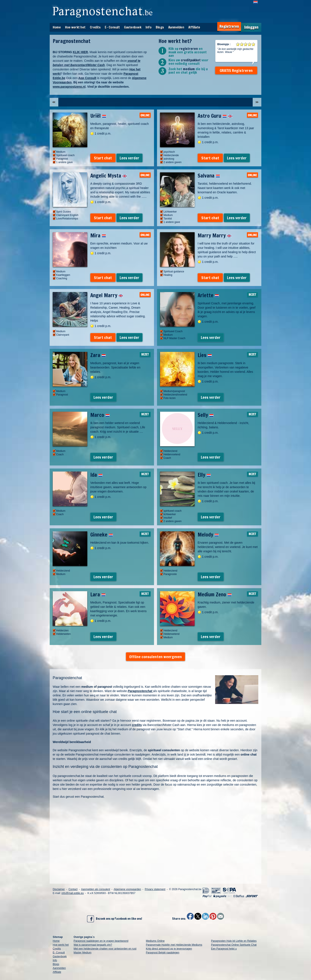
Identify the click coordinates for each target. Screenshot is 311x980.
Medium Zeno (215, 594)
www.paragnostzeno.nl (69, 87)
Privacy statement (155, 889)
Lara (98, 594)
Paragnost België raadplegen (163, 953)
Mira (98, 235)
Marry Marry (214, 235)
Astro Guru (215, 116)
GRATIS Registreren (236, 70)
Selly (206, 415)
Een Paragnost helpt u (224, 949)
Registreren (229, 26)
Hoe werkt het (75, 27)
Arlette (208, 295)
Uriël (98, 116)
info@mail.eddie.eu (73, 893)
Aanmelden (176, 27)
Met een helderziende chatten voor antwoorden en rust (105, 949)
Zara (98, 355)
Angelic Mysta (109, 176)
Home (57, 27)
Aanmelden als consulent (95, 889)
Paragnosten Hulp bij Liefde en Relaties (234, 941)
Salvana (209, 176)
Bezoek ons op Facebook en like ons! (115, 919)
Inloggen (251, 27)
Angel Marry (107, 295)
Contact (73, 889)
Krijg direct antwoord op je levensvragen (169, 949)
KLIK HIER (80, 52)
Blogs (160, 27)
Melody (208, 535)
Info (148, 27)
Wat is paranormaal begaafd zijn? (93, 945)
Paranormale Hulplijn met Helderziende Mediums (174, 945)
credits (137, 725)
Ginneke (102, 535)
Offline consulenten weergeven (155, 657)
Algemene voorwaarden (127, 889)
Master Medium (83, 953)
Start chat (103, 158)
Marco (100, 415)
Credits (95, 27)
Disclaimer (59, 889)
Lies (205, 355)
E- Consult (112, 27)
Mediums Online (155, 941)
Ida (96, 475)
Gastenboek (133, 27)
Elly (204, 475)
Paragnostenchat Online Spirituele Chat (234, 945)
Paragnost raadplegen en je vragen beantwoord (101, 941)
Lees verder (129, 158)
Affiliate (194, 27)
